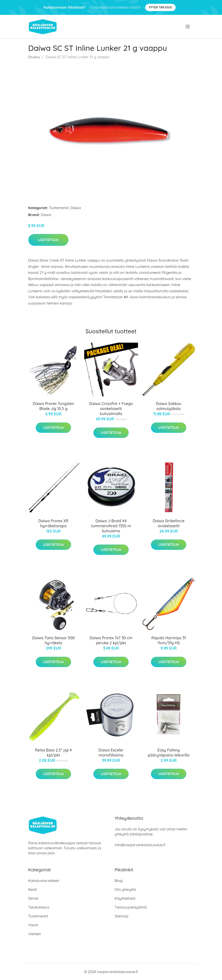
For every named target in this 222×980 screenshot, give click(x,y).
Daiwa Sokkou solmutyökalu (168, 406)
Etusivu (34, 57)
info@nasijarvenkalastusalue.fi (140, 845)
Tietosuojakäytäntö (131, 907)
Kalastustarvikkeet (44, 881)
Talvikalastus (39, 907)
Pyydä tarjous (160, 7)
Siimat (33, 898)
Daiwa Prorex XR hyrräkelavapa (53, 523)
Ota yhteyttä (125, 889)
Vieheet (35, 934)
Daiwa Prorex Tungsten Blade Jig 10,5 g (53, 406)
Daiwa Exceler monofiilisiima (111, 753)
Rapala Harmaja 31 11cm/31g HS (169, 640)
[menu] (188, 27)
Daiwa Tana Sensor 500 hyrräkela (53, 640)
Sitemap (122, 916)
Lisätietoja (48, 240)
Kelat (33, 889)
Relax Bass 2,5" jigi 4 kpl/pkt (53, 753)
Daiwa (76, 208)
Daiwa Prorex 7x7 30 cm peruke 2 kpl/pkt (111, 640)
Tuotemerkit (59, 208)
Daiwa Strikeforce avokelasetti (169, 523)
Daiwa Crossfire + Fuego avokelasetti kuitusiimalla (111, 409)
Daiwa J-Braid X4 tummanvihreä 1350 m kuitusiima (111, 526)
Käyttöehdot (125, 898)
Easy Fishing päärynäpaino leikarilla (169, 753)
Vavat (33, 925)
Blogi (119, 881)
